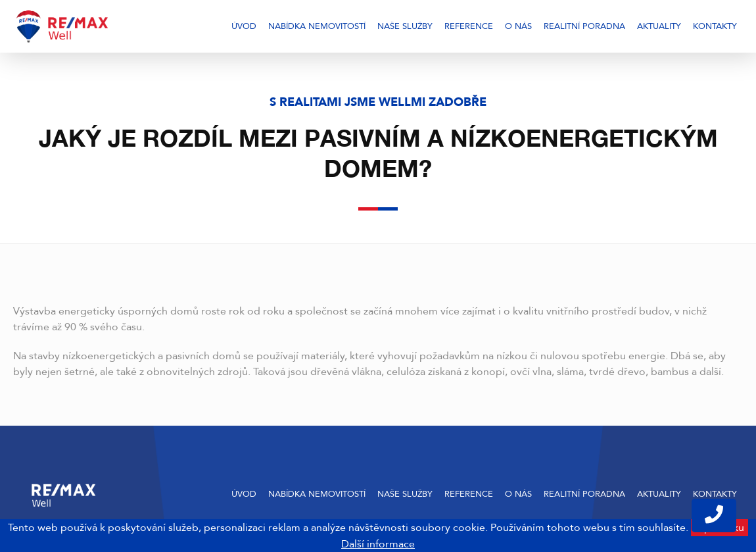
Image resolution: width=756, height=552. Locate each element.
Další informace (378, 544)
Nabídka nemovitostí (317, 26)
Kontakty (715, 26)
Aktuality (659, 26)
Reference (469, 26)
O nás (518, 26)
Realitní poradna (584, 26)
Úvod (244, 26)
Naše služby (405, 26)
